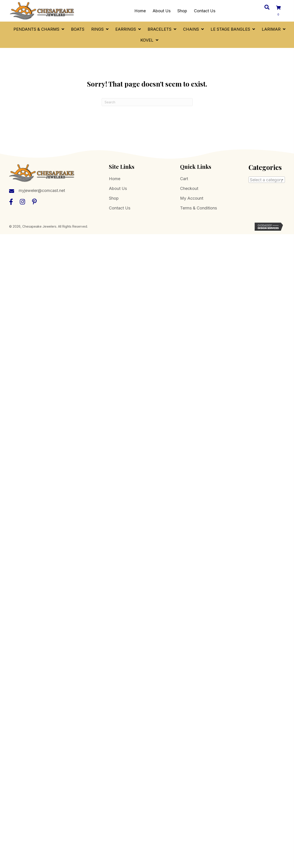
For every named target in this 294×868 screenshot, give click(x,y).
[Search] (147, 102)
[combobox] (267, 180)
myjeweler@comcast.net (42, 190)
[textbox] (267, 180)
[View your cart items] (281, 11)
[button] (11, 202)
